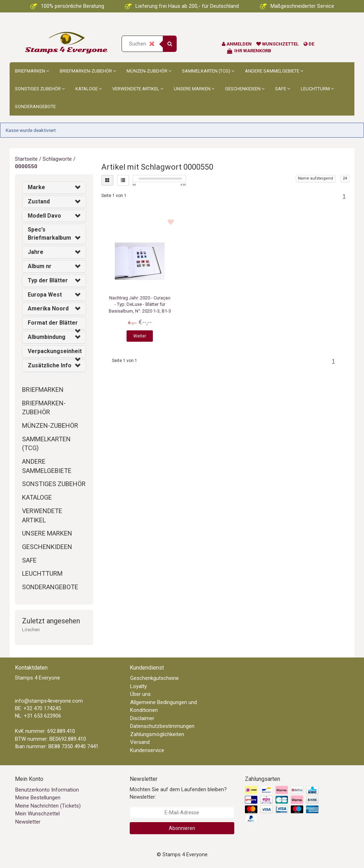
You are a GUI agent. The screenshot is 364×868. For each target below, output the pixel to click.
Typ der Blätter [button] (48, 280)
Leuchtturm (317, 89)
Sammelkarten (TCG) (208, 71)
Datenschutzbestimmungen (162, 726)
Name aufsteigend (315, 178)
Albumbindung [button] (47, 337)
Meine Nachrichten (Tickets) (48, 806)
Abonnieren (182, 828)
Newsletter (28, 822)
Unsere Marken (194, 89)
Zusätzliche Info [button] (50, 365)
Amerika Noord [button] (48, 308)
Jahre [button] (36, 252)
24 (345, 178)
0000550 (26, 166)
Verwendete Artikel (138, 89)
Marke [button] (36, 187)
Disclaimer (142, 718)
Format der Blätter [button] (53, 323)
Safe (283, 89)
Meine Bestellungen (38, 798)
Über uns (140, 694)
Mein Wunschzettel (38, 814)
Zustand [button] (39, 201)
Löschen (31, 630)
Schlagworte (57, 159)
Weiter (140, 336)
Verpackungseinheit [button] (55, 351)
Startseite (26, 159)
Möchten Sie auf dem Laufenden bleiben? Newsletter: (178, 793)
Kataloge (89, 89)
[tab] (54, 188)
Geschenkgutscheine (154, 678)
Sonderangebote (35, 106)
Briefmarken (32, 71)
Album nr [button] (40, 266)
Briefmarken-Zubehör (88, 71)
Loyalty (138, 686)
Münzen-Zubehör (149, 71)
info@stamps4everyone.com (49, 701)
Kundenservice (147, 750)
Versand (140, 742)
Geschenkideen (245, 89)
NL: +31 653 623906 (38, 716)
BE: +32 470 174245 (38, 708)
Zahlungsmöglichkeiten (157, 734)
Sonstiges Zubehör (40, 89)
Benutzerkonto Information (47, 790)
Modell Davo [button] (44, 216)
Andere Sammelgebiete (274, 71)
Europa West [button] (45, 295)
